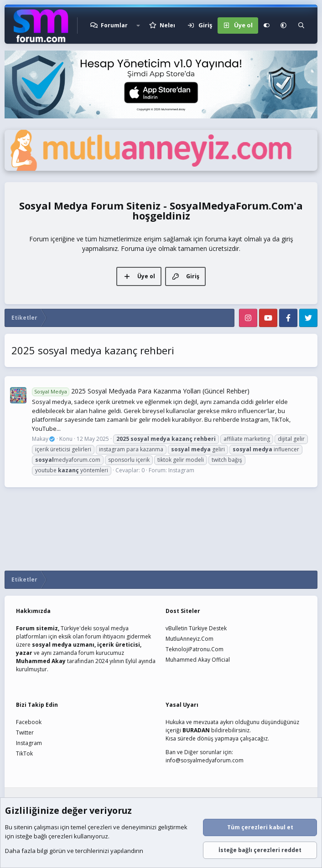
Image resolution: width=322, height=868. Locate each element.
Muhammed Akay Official (198, 660)
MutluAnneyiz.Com (190, 639)
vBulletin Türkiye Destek (196, 628)
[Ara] (301, 26)
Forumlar (114, 25)
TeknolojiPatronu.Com (195, 649)
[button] (138, 26)
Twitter (25, 733)
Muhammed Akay (41, 661)
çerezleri (100, 827)
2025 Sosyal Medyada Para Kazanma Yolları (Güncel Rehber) (141, 391)
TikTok (24, 753)
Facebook (29, 722)
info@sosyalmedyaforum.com (205, 760)
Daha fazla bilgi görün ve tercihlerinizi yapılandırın (74, 851)
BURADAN (196, 730)
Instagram (181, 470)
